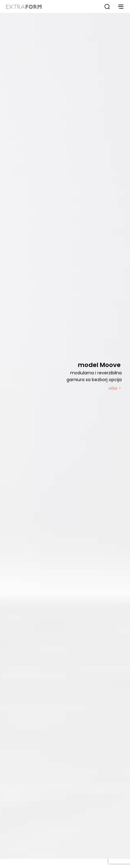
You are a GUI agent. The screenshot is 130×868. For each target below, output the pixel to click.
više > (115, 388)
